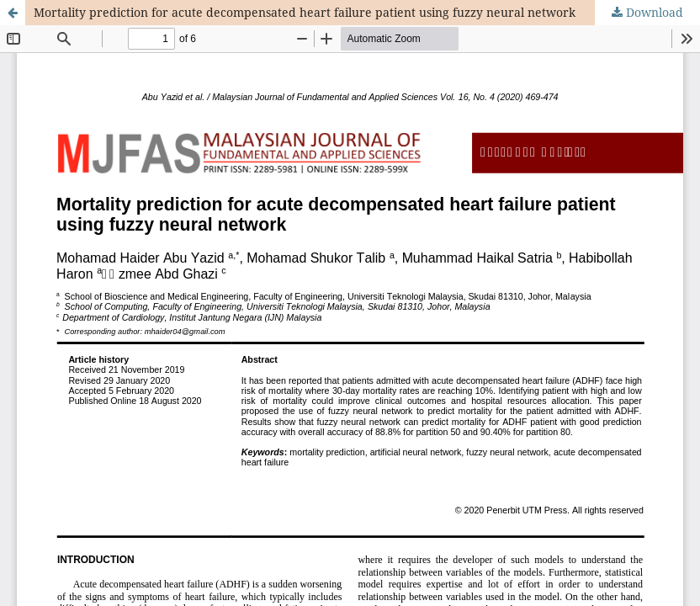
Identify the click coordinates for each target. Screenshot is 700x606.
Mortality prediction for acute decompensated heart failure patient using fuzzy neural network (305, 12)
